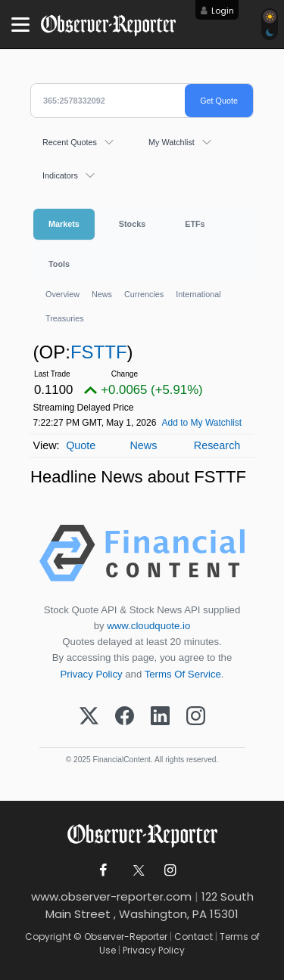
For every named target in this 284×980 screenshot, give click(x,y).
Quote (81, 445)
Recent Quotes (70, 142)
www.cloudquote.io (148, 626)
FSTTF (99, 352)
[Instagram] (196, 717)
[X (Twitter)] (89, 717)
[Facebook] (125, 717)
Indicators (60, 175)
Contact (193, 937)
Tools (59, 264)
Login (223, 11)
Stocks (132, 224)
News (102, 294)
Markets (64, 224)
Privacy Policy (92, 674)
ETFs (195, 224)
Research (217, 445)
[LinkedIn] (160, 717)
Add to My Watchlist (202, 423)
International (198, 294)
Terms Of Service (183, 674)
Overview (62, 294)
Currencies (144, 294)
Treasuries (65, 318)
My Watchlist (172, 142)
